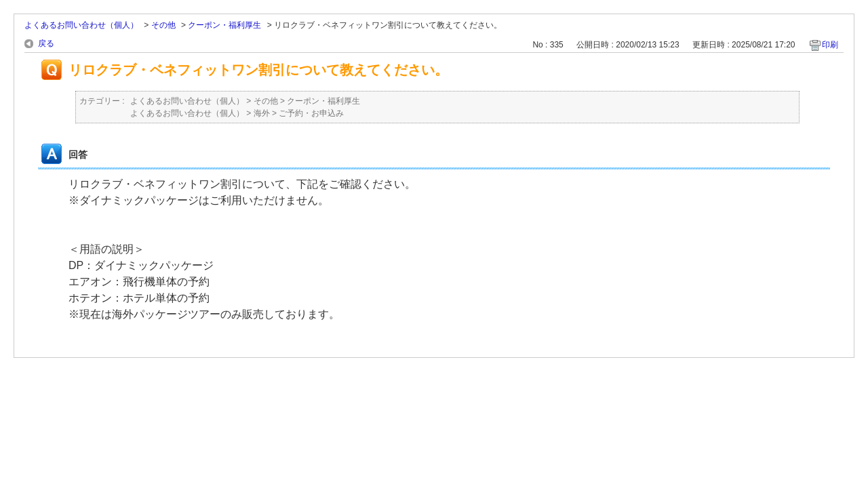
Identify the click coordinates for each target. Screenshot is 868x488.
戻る (46, 43)
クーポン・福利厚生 (224, 25)
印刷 (830, 45)
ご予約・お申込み (311, 113)
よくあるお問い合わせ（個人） (81, 25)
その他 (163, 25)
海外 (262, 113)
